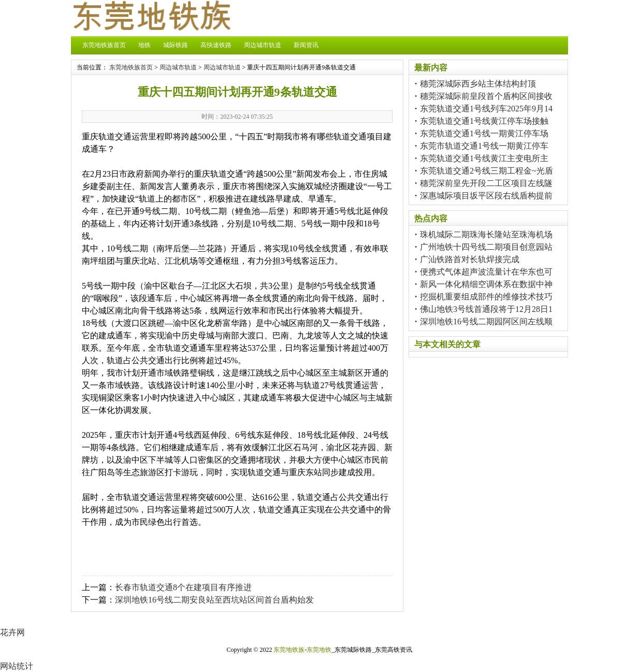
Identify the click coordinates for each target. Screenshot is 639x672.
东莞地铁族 (289, 650)
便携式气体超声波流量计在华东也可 (486, 272)
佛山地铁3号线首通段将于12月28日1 (486, 309)
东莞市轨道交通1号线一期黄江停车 (484, 146)
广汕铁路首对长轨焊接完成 (470, 259)
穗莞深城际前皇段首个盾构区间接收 (486, 96)
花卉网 (12, 632)
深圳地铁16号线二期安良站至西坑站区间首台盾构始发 (214, 600)
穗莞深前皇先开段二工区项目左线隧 (486, 183)
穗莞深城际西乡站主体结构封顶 (478, 84)
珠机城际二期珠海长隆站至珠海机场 (486, 234)
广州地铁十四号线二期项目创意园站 (486, 247)
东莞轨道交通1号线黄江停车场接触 (484, 121)
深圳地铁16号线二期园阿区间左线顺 (486, 321)
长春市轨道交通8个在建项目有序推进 (183, 587)
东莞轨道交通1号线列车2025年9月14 (486, 109)
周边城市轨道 (263, 45)
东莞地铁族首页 (104, 45)
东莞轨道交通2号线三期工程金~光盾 (486, 171)
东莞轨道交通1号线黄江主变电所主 (484, 158)
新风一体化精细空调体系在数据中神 (486, 284)
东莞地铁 (319, 650)
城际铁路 (176, 45)
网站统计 (17, 666)
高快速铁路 (216, 45)
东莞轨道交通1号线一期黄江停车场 (484, 133)
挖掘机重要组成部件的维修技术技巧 (486, 297)
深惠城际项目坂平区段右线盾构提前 (486, 196)
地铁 (144, 45)
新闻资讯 (306, 45)
